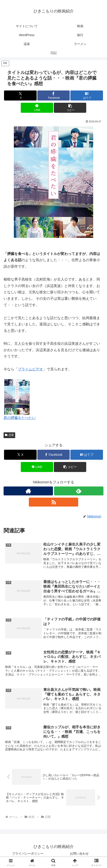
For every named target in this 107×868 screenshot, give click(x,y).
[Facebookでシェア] (53, 95)
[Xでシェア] (20, 95)
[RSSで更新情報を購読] (53, 502)
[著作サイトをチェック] (28, 491)
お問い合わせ (79, 854)
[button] (70, 108)
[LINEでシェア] (37, 108)
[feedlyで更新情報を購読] (79, 491)
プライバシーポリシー (28, 854)
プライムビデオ (30, 369)
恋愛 (9, 435)
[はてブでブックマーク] (87, 95)
